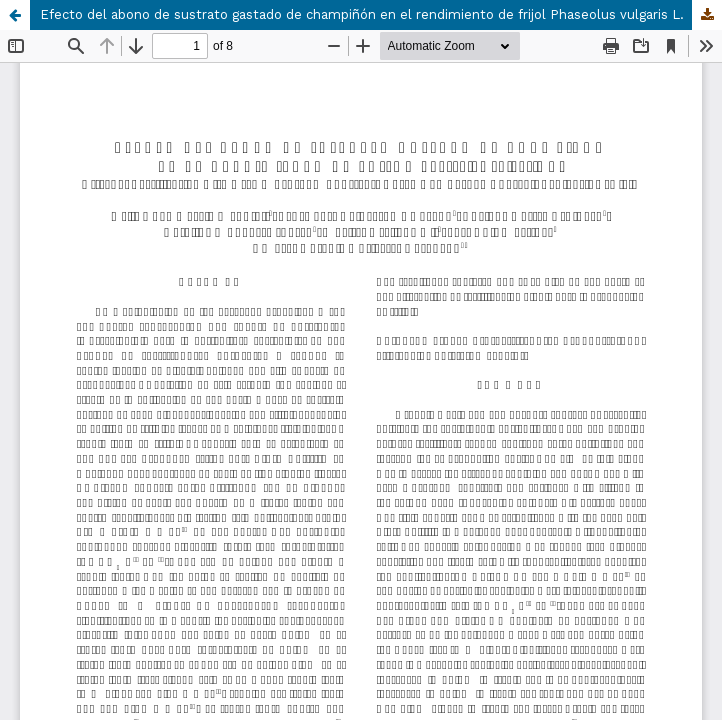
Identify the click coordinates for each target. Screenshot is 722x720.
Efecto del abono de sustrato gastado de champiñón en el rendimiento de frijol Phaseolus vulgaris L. (362, 14)
